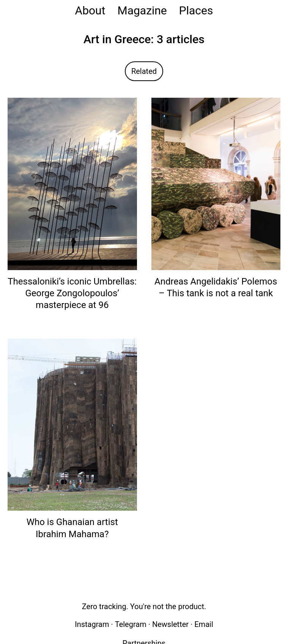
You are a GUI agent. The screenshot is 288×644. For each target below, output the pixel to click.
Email (204, 624)
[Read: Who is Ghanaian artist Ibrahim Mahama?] (72, 424)
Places (196, 10)
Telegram (131, 624)
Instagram (92, 624)
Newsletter (170, 624)
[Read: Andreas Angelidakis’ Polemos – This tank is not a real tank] (216, 184)
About (90, 10)
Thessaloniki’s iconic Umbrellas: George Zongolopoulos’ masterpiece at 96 (72, 293)
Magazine (142, 10)
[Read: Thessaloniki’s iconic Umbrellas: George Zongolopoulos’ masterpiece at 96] (72, 184)
